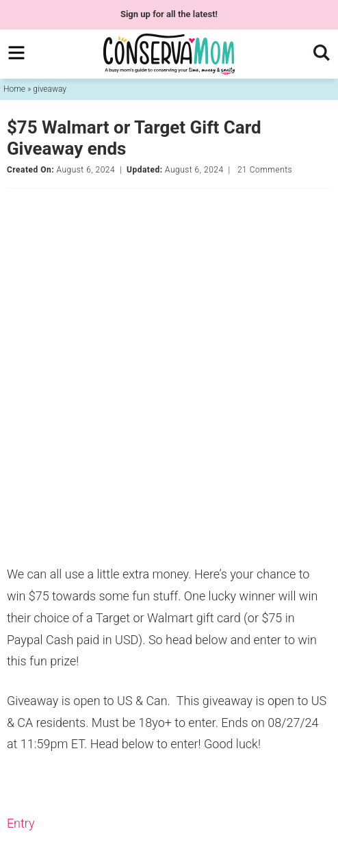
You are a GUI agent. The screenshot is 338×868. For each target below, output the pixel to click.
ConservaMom (169, 54)
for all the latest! (169, 14)
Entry (21, 823)
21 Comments (265, 170)
